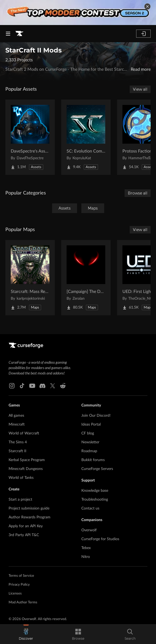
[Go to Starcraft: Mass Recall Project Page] (30, 278)
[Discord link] (42, 386)
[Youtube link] (32, 386)
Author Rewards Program (30, 517)
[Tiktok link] (22, 386)
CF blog (88, 433)
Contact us (90, 508)
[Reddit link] (63, 386)
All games (16, 416)
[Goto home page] (19, 34)
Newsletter (90, 442)
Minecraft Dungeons (26, 469)
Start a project (20, 500)
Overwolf (89, 530)
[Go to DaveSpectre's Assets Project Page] (30, 137)
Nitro (86, 557)
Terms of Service (21, 576)
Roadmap (89, 451)
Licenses (15, 594)
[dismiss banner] (147, 6)
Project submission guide (29, 508)
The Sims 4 (18, 442)
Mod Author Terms (23, 602)
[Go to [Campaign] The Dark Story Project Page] (86, 278)
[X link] (53, 386)
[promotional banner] (78, 13)
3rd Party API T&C (24, 535)
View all (140, 89)
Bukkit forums (93, 460)
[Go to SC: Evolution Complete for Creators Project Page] (86, 137)
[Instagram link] (12, 386)
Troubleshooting (95, 500)
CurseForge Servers (97, 469)
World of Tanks (21, 478)
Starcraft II (17, 451)
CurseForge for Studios (100, 539)
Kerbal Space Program (27, 460)
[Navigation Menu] (8, 34)
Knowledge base (95, 491)
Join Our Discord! (96, 416)
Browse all (138, 193)
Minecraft (17, 424)
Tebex (86, 548)
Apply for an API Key (26, 526)
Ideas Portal (91, 424)
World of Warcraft (24, 433)
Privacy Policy (19, 585)
